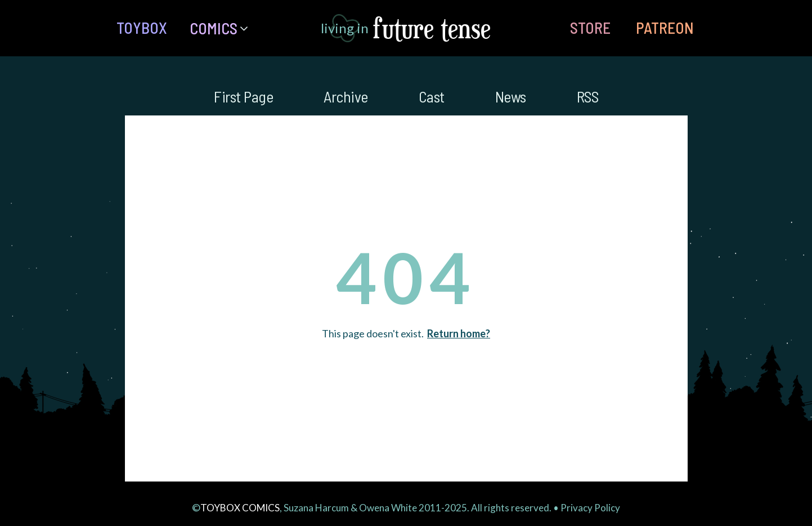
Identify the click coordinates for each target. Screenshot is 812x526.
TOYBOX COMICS (240, 508)
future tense (432, 28)
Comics (214, 28)
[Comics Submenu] (248, 28)
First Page (243, 96)
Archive (346, 96)
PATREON (665, 28)
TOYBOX (142, 28)
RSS (588, 96)
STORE (590, 28)
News (511, 96)
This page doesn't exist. (406, 333)
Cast (432, 96)
